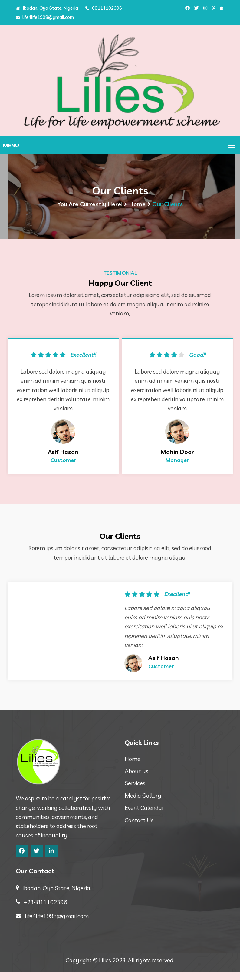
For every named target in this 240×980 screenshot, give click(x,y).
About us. (137, 779)
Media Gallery (143, 803)
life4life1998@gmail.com (45, 17)
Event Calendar (144, 816)
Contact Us (139, 828)
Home (137, 206)
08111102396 (104, 8)
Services (135, 791)
